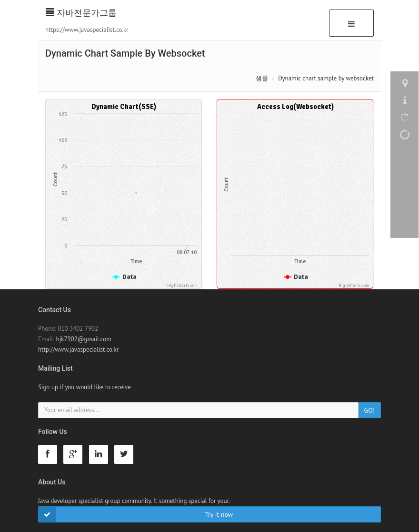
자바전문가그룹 (81, 13)
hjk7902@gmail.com (84, 339)
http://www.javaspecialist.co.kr (78, 350)
